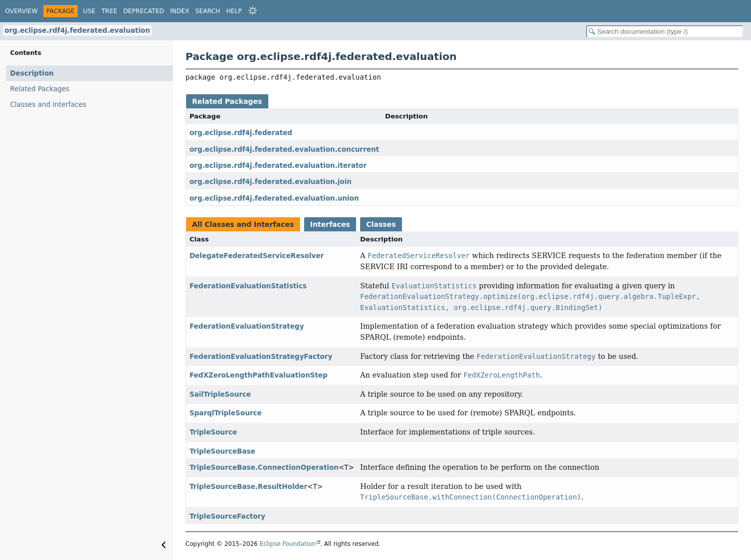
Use (89, 11)
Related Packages (40, 89)
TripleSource (213, 432)
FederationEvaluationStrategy (247, 326)
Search (208, 11)
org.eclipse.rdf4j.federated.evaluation (77, 30)
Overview (21, 11)
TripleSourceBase (222, 451)
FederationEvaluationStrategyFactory (261, 357)
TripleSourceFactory (227, 516)
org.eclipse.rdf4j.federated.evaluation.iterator (278, 166)
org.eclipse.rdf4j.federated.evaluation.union (274, 198)
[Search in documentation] (665, 32)
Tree (109, 11)
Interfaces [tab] (330, 224)
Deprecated (143, 11)
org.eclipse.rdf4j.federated (241, 133)
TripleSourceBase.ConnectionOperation (264, 468)
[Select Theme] (253, 11)
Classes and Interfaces (48, 105)
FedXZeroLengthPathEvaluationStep (259, 375)
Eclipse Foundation (288, 544)
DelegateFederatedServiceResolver (257, 256)
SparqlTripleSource (226, 413)
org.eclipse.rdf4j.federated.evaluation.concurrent (284, 149)
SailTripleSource (220, 394)
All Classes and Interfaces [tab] (243, 224)
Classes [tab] (381, 224)
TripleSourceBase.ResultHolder (249, 487)
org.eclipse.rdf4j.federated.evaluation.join (271, 182)
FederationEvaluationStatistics (248, 286)
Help (234, 11)
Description (32, 73)
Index (180, 11)
